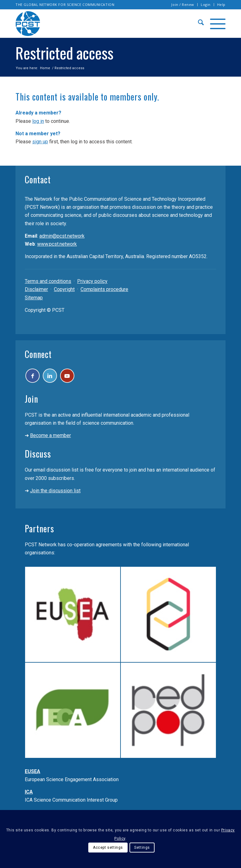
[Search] (198, 24)
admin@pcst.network (62, 236)
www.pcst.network (57, 244)
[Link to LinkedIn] (54, 377)
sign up (40, 142)
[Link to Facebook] (34, 377)
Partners (39, 531)
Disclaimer (36, 289)
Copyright (64, 289)
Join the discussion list (55, 493)
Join (31, 402)
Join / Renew (183, 4)
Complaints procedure (104, 289)
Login (206, 4)
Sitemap (34, 298)
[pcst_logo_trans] (28, 24)
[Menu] (215, 24)
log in (38, 121)
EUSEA (33, 774)
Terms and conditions (48, 281)
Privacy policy (92, 281)
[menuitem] (183, 5)
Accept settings (108, 848)
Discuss (38, 456)
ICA (29, 795)
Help (221, 4)
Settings (142, 848)
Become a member (50, 438)
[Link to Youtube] (75, 377)
